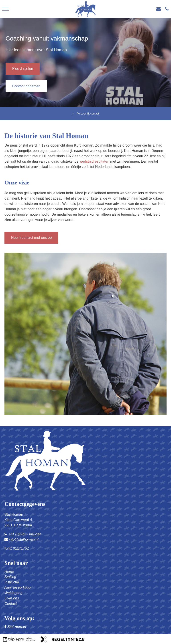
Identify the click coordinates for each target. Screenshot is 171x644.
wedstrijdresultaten (94, 161)
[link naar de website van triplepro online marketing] (19, 640)
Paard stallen (23, 68)
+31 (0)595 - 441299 (22, 534)
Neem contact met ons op (31, 238)
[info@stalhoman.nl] (160, 9)
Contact (11, 604)
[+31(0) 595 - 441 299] (168, 9)
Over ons (12, 598)
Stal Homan (15, 627)
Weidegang (13, 593)
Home (9, 571)
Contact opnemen (26, 86)
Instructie (12, 582)
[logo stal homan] (86, 9)
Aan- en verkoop (17, 588)
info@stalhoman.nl (21, 539)
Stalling (10, 577)
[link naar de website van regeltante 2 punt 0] (63, 640)
